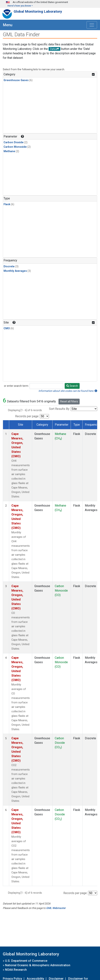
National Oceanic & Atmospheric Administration (38, 965)
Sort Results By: (59, 409)
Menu (8, 25)
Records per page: (27, 416)
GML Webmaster (56, 908)
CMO (7, 328)
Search (72, 386)
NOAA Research (16, 970)
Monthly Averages (15, 271)
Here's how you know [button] (19, 6)
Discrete (9, 266)
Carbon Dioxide (14, 142)
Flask (7, 204)
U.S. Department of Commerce (26, 961)
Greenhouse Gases (16, 80)
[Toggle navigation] (92, 25)
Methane (9, 151)
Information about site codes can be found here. (68, 391)
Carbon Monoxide (15, 147)
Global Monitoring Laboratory (38, 11)
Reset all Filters (69, 401)
